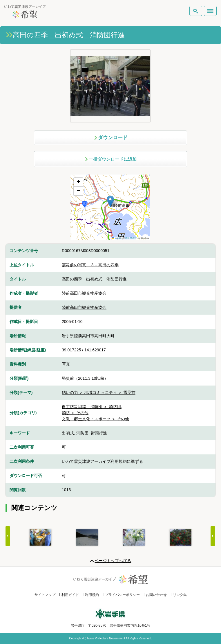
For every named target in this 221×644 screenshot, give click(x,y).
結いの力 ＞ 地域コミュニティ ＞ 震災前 (99, 392)
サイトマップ (45, 595)
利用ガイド (70, 595)
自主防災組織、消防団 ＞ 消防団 (91, 407)
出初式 (68, 433)
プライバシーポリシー (122, 595)
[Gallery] (110, 537)
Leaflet (117, 238)
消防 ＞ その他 (75, 413)
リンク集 (180, 595)
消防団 (82, 433)
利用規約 (92, 595)
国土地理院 (131, 238)
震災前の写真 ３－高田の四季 (90, 265)
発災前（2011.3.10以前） (85, 378)
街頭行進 (99, 433)
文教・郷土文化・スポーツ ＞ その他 (95, 419)
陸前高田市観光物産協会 (84, 307)
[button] (110, 201)
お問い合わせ (156, 595)
